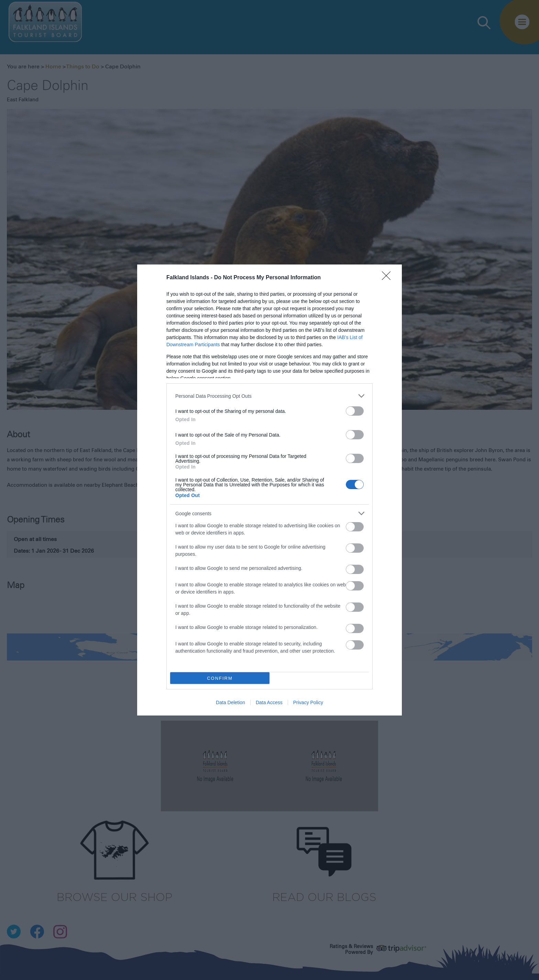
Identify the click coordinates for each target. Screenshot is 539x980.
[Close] (388, 278)
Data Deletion (230, 702)
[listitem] (269, 396)
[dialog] (269, 490)
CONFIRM (220, 678)
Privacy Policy (308, 702)
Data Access (269, 702)
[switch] (355, 411)
